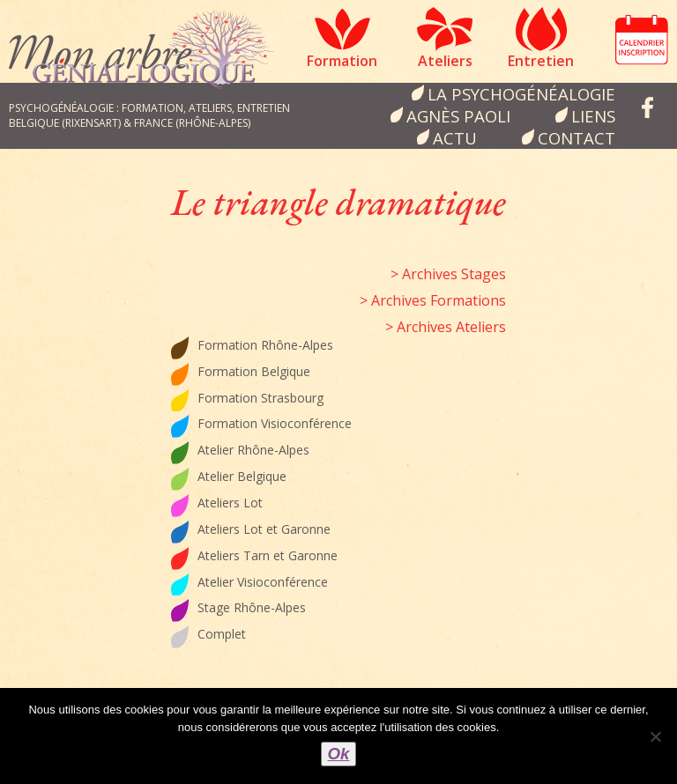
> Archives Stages (448, 274)
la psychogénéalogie (521, 94)
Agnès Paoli (458, 116)
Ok (339, 754)
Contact (577, 138)
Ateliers (445, 61)
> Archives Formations (433, 300)
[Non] (655, 736)
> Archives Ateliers (446, 327)
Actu (455, 138)
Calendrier (642, 40)
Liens (593, 116)
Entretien (541, 61)
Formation (342, 61)
